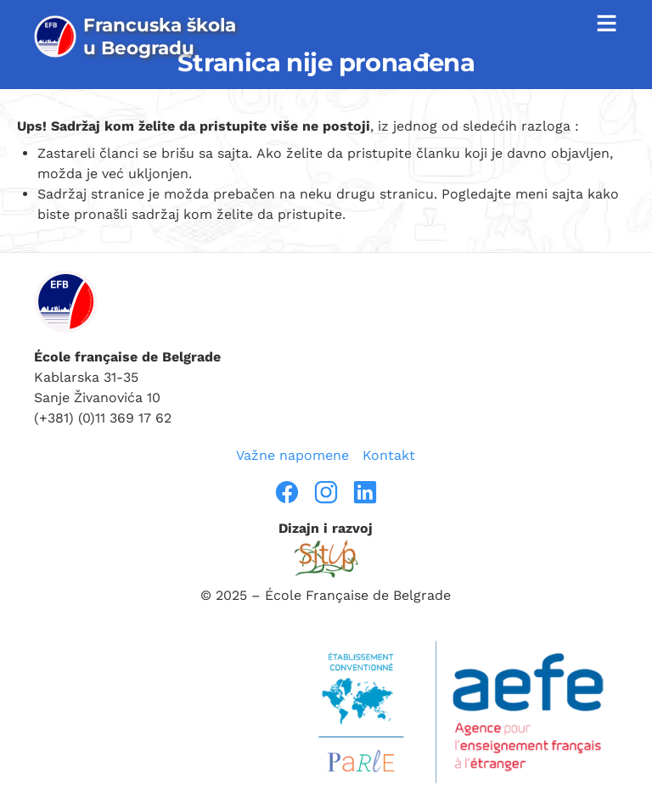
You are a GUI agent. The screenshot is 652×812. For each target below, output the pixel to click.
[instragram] (326, 492)
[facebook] (287, 492)
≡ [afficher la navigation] (606, 22)
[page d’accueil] (141, 36)
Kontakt (389, 455)
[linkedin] (365, 492)
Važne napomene (292, 455)
